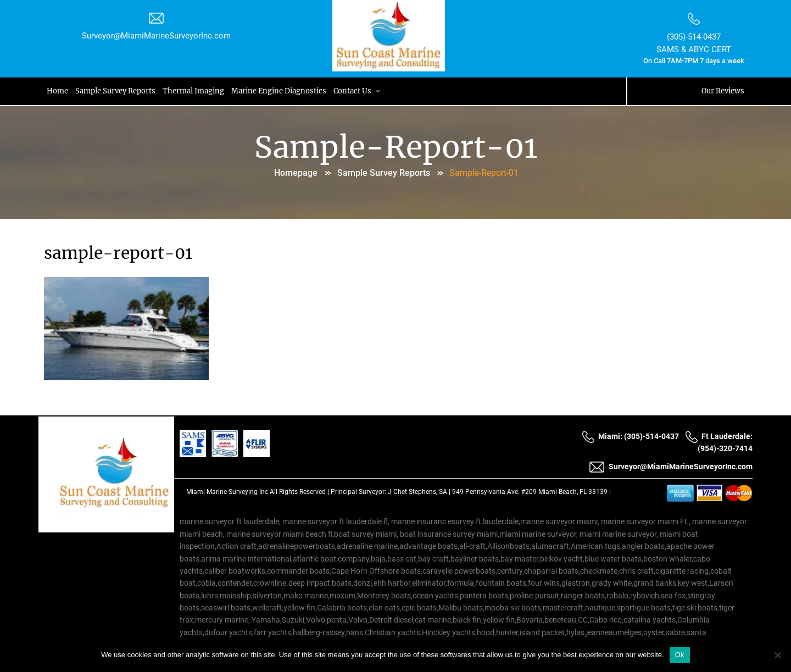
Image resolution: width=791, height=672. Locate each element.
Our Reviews (723, 91)
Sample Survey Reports (116, 91)
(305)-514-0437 (694, 37)
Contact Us (360, 91)
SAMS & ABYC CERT (694, 49)
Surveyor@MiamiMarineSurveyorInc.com (156, 36)
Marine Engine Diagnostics (281, 91)
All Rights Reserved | (300, 492)
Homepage (296, 173)
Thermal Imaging (195, 91)
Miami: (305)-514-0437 (630, 436)
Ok (680, 655)
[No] (777, 655)
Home (58, 91)
